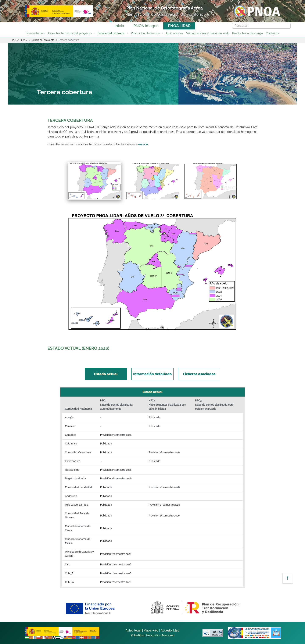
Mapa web (151, 630)
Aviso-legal (133, 630)
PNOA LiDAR (179, 26)
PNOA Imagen (146, 26)
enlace (143, 144)
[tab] (106, 374)
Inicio (119, 26)
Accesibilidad (170, 630)
